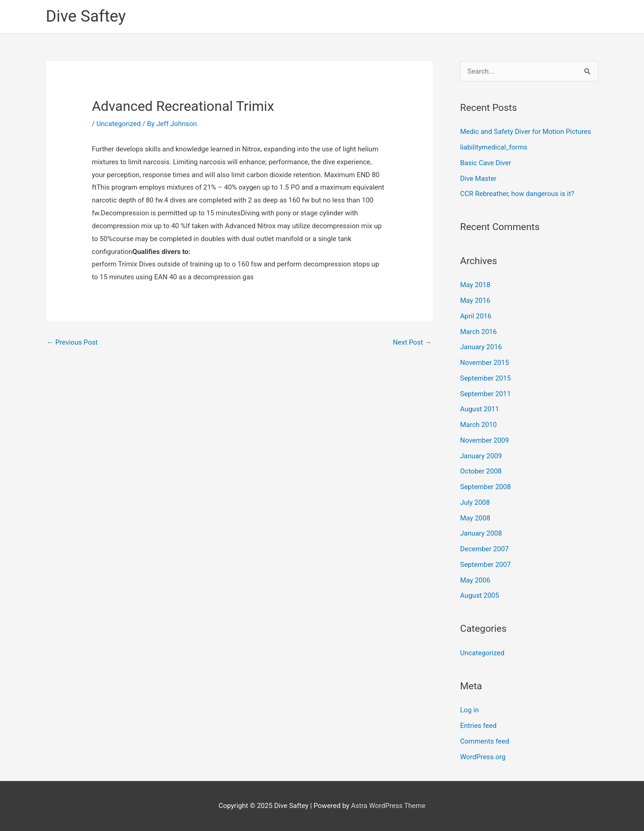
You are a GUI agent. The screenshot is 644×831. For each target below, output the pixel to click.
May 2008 (476, 518)
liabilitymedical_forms (494, 147)
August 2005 (480, 596)
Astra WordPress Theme (389, 806)
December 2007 (485, 549)
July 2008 (475, 502)
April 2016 (476, 316)
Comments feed (485, 741)
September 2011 (486, 394)
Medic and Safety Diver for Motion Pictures (526, 132)
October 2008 (481, 472)
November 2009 (485, 440)
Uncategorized (118, 124)
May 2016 (476, 300)
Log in (470, 710)
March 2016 (479, 332)
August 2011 (480, 410)
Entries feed (479, 726)
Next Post (412, 342)
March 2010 (479, 425)
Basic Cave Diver (486, 163)
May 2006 (476, 580)
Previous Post (73, 342)
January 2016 (481, 347)
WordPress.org (483, 757)
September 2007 (486, 565)
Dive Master (479, 179)
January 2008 (481, 534)
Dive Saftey (86, 16)
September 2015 (486, 378)
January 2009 (481, 456)
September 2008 (486, 487)
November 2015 (485, 363)
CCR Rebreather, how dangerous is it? (517, 194)
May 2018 (476, 285)
